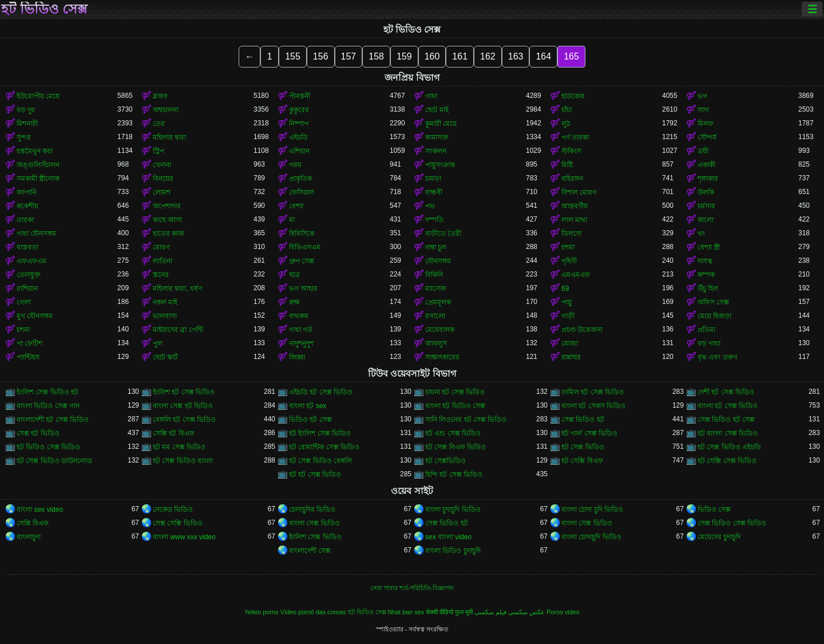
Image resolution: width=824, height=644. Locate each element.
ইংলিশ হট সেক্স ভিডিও (184, 392)
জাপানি (27, 192)
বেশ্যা (296, 206)
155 (293, 56)
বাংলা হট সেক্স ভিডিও (728, 406)
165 (571, 56)
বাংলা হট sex (308, 406)
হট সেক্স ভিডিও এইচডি (729, 447)
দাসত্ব (705, 261)
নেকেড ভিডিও (173, 509)
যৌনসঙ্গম (438, 261)
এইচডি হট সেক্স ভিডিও (321, 392)
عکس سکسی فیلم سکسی (510, 612)
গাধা (431, 96)
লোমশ (162, 192)
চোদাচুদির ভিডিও (312, 509)
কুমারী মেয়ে (441, 124)
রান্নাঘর (571, 357)
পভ (430, 206)
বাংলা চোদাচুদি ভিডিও (591, 537)
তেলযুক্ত (29, 275)
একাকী (706, 165)
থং (701, 234)
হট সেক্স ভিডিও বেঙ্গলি (320, 461)
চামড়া (433, 179)
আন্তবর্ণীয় (575, 206)
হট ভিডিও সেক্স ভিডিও (48, 447)
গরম (295, 165)
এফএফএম (31, 261)
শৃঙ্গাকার (708, 179)
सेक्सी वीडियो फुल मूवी (449, 612)
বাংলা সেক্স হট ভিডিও (183, 406)
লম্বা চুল (436, 247)
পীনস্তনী (300, 96)
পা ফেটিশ (29, 343)
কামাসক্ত (437, 137)
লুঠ (566, 124)
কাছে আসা (167, 220)
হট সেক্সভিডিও (445, 461)
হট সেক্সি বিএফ (582, 461)
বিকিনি (434, 275)
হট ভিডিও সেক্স (44, 9)
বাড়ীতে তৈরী (443, 234)
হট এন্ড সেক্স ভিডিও (453, 433)
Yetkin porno (262, 612)
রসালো (435, 316)
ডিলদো (571, 234)
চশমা (568, 247)
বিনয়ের (163, 179)
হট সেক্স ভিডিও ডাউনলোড (54, 461)
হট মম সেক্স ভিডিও (179, 447)
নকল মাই (165, 302)
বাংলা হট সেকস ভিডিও (593, 406)
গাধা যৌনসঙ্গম (36, 234)
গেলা (24, 302)
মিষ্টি (567, 165)
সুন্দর (24, 137)
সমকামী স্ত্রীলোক (38, 179)
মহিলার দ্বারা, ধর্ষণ (177, 289)
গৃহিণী (569, 261)
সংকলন (436, 151)
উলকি (706, 192)
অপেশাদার (167, 206)
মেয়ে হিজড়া (714, 316)
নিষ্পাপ (299, 124)
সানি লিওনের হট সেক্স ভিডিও (466, 420)
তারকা (25, 220)
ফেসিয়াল (302, 192)
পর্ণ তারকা (575, 137)
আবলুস (436, 343)
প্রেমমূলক (438, 302)
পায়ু (566, 302)
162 (488, 56)
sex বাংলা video (448, 537)
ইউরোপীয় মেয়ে (38, 96)
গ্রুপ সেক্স (302, 261)
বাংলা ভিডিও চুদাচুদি (453, 551)
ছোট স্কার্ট (165, 357)
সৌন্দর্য (707, 137)
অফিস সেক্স (713, 302)
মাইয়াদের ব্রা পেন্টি (178, 330)
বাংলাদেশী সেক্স (310, 551)
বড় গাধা (709, 343)
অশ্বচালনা (166, 110)
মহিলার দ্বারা (169, 137)
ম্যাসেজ (436, 289)
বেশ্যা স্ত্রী (709, 247)
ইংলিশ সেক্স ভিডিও (315, 537)
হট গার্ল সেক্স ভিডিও (589, 433)
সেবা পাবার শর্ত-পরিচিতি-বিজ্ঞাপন (412, 588)
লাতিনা (163, 261)
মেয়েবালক (440, 330)
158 (376, 56)
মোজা (570, 343)
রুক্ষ (294, 302)
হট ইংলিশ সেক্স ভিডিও (320, 433)
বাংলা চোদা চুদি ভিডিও (592, 509)
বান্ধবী (434, 192)
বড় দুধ (26, 110)
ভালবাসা (165, 316)
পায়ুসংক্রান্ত (440, 165)
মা (292, 220)
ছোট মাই (437, 110)
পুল (158, 343)
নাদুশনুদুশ (301, 343)
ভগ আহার (303, 289)
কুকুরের (299, 110)
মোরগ (161, 247)
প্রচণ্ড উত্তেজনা (582, 330)
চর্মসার (706, 206)
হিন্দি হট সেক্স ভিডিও (454, 475)
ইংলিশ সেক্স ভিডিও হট (47, 392)
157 (349, 56)
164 (543, 56)
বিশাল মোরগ (579, 192)
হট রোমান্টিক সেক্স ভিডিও (324, 447)
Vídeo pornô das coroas (313, 612)
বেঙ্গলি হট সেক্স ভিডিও (184, 420)
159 (404, 56)
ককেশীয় (27, 206)
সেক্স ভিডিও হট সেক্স (726, 420)
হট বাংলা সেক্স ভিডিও (728, 433)
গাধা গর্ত (301, 330)
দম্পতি (434, 220)
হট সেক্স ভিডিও (583, 447)
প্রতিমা (706, 330)
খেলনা (162, 165)
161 (460, 56)
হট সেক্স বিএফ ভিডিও (455, 447)
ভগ (702, 96)
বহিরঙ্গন (572, 179)
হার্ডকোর (573, 96)
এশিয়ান (299, 151)
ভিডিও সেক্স (714, 509)
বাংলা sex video (40, 509)
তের (159, 124)
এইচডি (298, 137)
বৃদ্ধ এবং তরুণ (717, 357)
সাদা (703, 110)
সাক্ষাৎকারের (442, 357)
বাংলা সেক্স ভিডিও (314, 523)
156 (321, 56)
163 (516, 56)
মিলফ (706, 124)
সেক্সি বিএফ (33, 523)
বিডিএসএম (305, 247)
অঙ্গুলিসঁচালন (38, 165)
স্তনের (161, 275)
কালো (706, 220)
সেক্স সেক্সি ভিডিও (178, 523)
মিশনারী (27, 124)
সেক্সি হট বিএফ (174, 433)
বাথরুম (299, 316)
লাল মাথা (574, 220)
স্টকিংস (571, 151)
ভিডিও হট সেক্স (310, 420)
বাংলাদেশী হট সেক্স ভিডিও (53, 420)
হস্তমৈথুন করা (35, 151)
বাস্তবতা (27, 247)
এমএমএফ (576, 275)
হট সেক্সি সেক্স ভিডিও (727, 461)
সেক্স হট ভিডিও (38, 433)
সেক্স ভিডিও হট (583, 420)
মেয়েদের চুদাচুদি (719, 537)
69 (565, 289)
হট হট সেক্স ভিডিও (315, 475)
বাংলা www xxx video (184, 537)
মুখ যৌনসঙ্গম (35, 316)
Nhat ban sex (406, 612)
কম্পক (706, 275)
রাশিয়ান (27, 289)
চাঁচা (566, 110)
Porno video (563, 612)
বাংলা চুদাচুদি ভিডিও (453, 509)
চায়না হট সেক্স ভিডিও (455, 392)
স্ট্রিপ (159, 151)
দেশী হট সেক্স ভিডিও (726, 392)
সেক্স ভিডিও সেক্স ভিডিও (732, 523)
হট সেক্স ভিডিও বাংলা (183, 461)
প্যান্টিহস (28, 357)
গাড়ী (568, 316)
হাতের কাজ (169, 234)
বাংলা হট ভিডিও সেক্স (455, 406)
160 (432, 56)
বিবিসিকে (302, 234)
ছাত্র (294, 275)
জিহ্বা (297, 357)
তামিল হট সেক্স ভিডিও (593, 392)
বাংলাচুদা (29, 537)
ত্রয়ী (703, 151)
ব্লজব (160, 96)
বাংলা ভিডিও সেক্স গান (48, 406)
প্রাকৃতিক (300, 179)
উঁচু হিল (708, 289)
